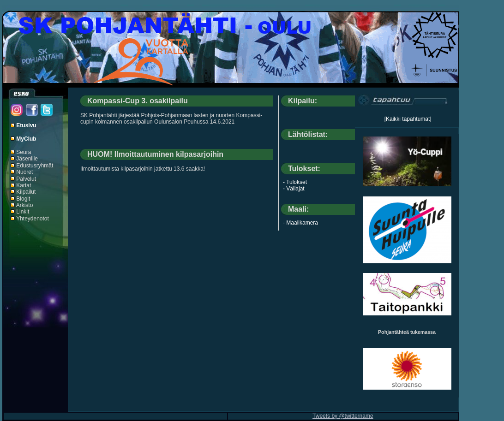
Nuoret (24, 172)
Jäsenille (27, 159)
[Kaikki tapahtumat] (408, 119)
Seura (24, 152)
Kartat (24, 185)
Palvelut (26, 179)
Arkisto (25, 205)
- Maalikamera (300, 223)
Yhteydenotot (33, 219)
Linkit (23, 212)
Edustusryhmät (35, 166)
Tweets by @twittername (343, 416)
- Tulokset (295, 182)
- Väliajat (294, 189)
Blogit (23, 199)
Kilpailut (26, 192)
